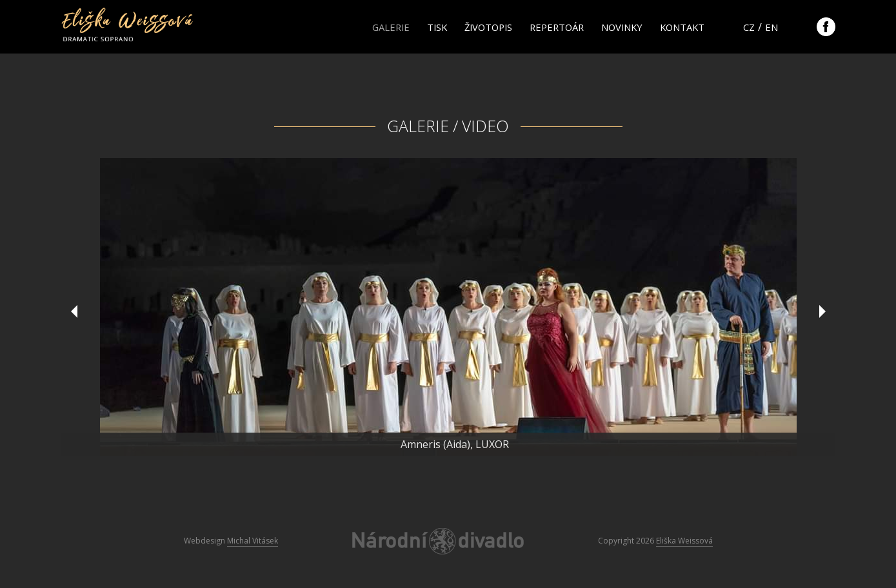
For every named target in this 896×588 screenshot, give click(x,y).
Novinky (622, 27)
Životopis (488, 27)
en (772, 27)
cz (749, 27)
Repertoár (557, 27)
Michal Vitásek (253, 541)
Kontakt (682, 27)
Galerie (391, 27)
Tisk (437, 27)
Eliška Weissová (684, 541)
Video (485, 126)
